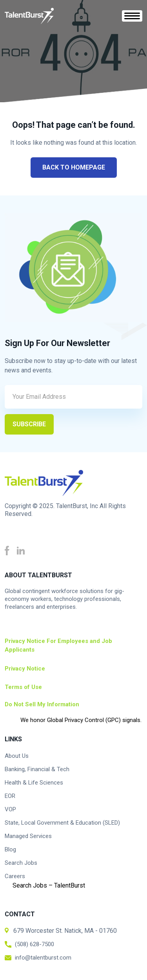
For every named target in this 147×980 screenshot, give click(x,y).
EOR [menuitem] (10, 796)
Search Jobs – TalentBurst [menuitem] (49, 885)
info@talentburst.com (43, 958)
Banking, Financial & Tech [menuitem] (37, 769)
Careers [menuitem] (15, 876)
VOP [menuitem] (10, 809)
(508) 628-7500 (34, 944)
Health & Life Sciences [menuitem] (34, 783)
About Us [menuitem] (17, 756)
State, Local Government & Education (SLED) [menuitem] (62, 823)
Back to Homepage (74, 167)
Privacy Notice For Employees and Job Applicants (58, 646)
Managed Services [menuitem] (28, 836)
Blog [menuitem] (10, 849)
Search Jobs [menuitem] (21, 863)
